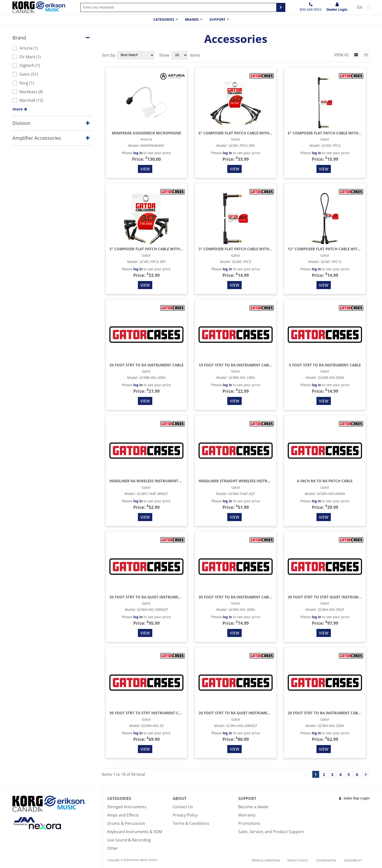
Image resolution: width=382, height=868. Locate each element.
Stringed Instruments (127, 807)
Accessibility (353, 860)
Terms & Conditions (191, 823)
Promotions (249, 823)
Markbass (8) (28, 92)
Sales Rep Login (357, 798)
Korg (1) (23, 83)
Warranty (247, 815)
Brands (192, 19)
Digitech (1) (26, 65)
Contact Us (183, 807)
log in (138, 153)
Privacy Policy (185, 815)
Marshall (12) (28, 100)
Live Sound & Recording (129, 840)
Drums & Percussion (126, 823)
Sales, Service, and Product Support (271, 832)
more (18, 109)
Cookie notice (326, 860)
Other (113, 848)
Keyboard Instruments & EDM (135, 832)
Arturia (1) (25, 48)
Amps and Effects (123, 815)
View (145, 169)
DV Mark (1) (27, 57)
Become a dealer (254, 807)
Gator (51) (25, 74)
